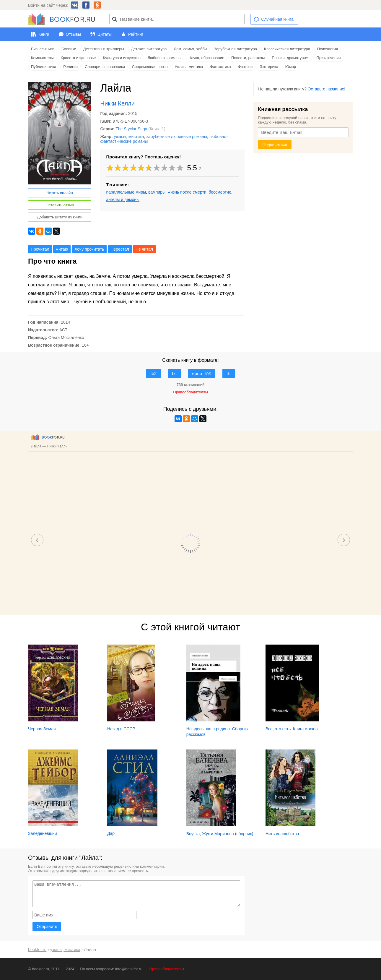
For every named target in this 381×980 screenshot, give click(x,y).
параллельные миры (126, 192)
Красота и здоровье (78, 58)
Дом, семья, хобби (190, 49)
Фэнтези (245, 67)
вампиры (157, 192)
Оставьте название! (327, 89)
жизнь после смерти (187, 192)
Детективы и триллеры (104, 49)
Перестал (120, 249)
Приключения (328, 58)
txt (174, 373)
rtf (228, 373)
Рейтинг (136, 34)
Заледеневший (43, 833)
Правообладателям (167, 969)
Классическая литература (287, 49)
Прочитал (40, 249)
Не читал (144, 249)
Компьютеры (42, 58)
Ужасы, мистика (189, 67)
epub (202, 373)
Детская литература (149, 49)
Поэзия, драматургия (290, 58)
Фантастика (220, 67)
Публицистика (44, 67)
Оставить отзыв (60, 205)
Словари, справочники (105, 67)
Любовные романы (165, 58)
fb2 (153, 373)
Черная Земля (42, 729)
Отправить (47, 927)
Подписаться (275, 145)
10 (180, 168)
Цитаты (105, 34)
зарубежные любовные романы (176, 137)
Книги (44, 34)
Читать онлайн (60, 193)
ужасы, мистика (129, 137)
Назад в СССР (121, 729)
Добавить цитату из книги (60, 217)
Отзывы (73, 34)
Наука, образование (206, 58)
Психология (328, 49)
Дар (111, 833)
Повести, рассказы (248, 58)
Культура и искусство (122, 58)
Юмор (291, 67)
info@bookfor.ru (129, 969)
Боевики (69, 49)
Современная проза (150, 67)
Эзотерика (269, 67)
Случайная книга (277, 19)
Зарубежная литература (235, 49)
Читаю (62, 249)
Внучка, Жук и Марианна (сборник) (220, 834)
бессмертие (220, 192)
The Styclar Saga (131, 129)
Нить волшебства (282, 834)
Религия (70, 67)
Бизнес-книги (43, 49)
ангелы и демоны (123, 199)
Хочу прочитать (89, 249)
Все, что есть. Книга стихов (292, 729)
